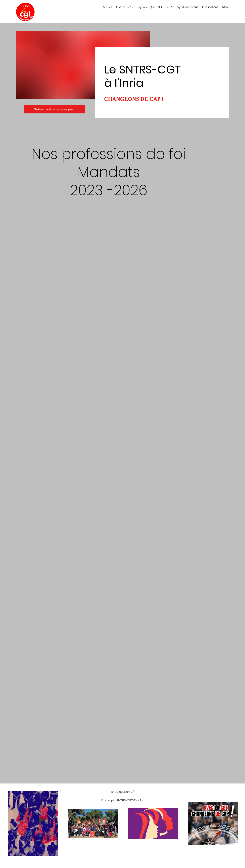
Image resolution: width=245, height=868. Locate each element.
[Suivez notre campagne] (54, 109)
